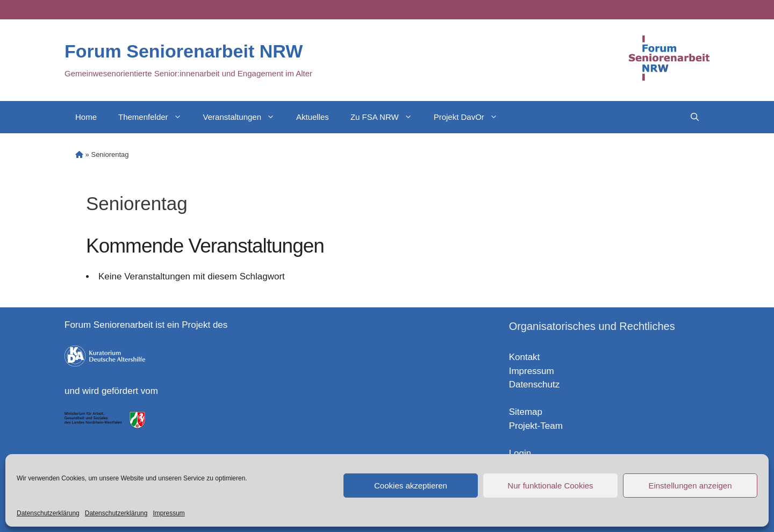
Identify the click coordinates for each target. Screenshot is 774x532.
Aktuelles (313, 117)
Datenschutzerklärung (48, 513)
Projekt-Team (536, 426)
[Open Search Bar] (695, 117)
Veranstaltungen (244, 117)
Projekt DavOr (471, 117)
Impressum (169, 513)
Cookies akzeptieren (411, 486)
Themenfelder (155, 117)
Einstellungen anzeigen (690, 486)
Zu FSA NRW (387, 117)
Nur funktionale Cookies (550, 486)
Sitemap (526, 412)
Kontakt (525, 357)
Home (86, 117)
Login (520, 453)
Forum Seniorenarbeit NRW (184, 51)
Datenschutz (535, 384)
